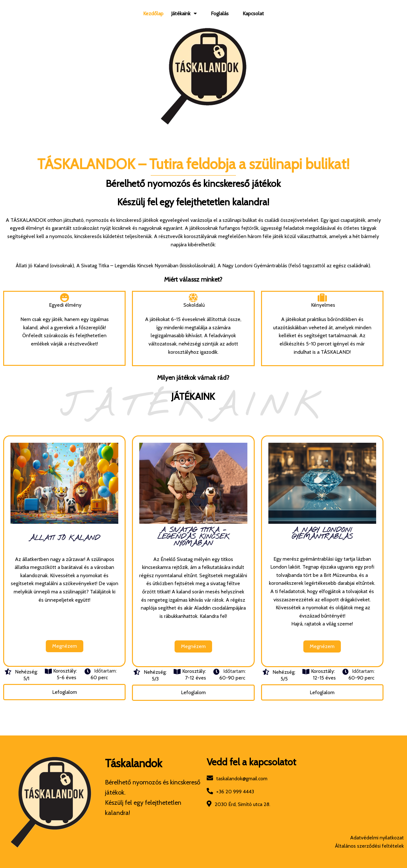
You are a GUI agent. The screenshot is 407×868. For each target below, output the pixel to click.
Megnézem (68, 640)
